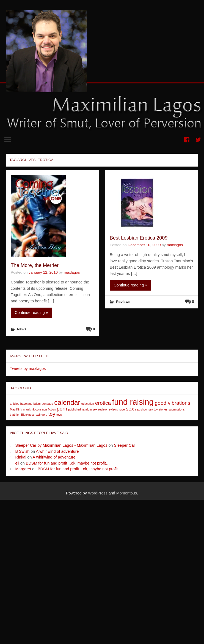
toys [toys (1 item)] (59, 415)
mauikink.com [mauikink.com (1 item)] (32, 409)
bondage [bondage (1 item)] (48, 404)
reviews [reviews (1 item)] (113, 409)
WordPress (98, 493)
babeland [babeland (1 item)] (26, 404)
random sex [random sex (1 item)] (90, 409)
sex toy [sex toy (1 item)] (153, 409)
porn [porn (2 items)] (62, 409)
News (22, 329)
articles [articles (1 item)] (15, 404)
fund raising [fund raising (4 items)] (133, 402)
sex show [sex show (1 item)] (141, 409)
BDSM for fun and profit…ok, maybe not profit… (68, 463)
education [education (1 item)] (88, 404)
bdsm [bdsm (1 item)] (37, 404)
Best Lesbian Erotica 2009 (139, 238)
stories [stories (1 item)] (163, 409)
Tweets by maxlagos (28, 369)
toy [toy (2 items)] (52, 414)
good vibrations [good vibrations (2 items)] (173, 403)
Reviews (123, 302)
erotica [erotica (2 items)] (103, 403)
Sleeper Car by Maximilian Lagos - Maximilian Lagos (61, 445)
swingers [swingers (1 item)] (41, 415)
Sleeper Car (125, 445)
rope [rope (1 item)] (122, 409)
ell (17, 463)
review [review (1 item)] (103, 409)
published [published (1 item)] (75, 409)
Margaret (23, 469)
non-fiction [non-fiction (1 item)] (49, 409)
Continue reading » (31, 313)
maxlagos (72, 272)
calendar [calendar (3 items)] (67, 402)
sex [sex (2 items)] (130, 409)
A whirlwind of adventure (57, 451)
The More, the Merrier (35, 265)
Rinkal (21, 457)
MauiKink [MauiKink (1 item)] (16, 409)
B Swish (22, 451)
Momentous (127, 493)
